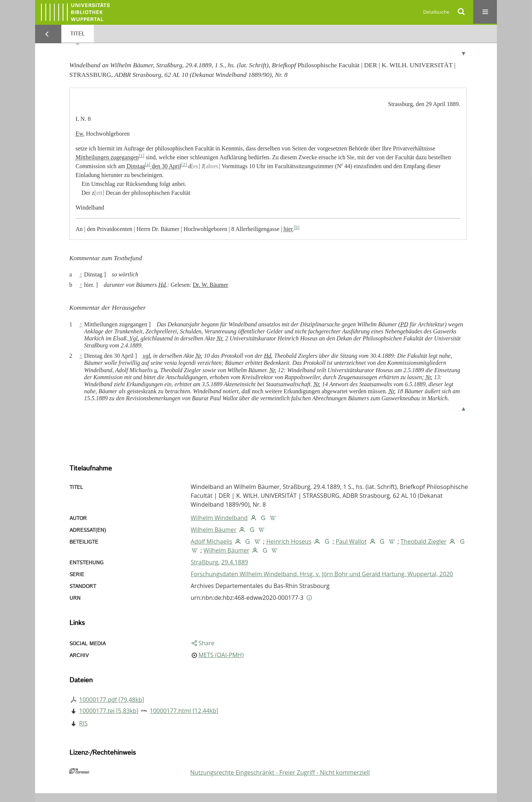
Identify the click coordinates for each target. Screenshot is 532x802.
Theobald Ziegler (423, 541)
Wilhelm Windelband (219, 518)
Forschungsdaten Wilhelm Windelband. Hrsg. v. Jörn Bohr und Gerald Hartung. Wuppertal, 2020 (322, 574)
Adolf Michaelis (212, 541)
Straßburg (204, 562)
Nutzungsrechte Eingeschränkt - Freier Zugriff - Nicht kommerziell (280, 772)
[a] (148, 164)
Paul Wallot (351, 541)
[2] (184, 164)
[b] (296, 227)
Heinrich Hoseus (289, 541)
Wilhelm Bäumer (214, 530)
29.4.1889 (235, 562)
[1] (142, 156)
